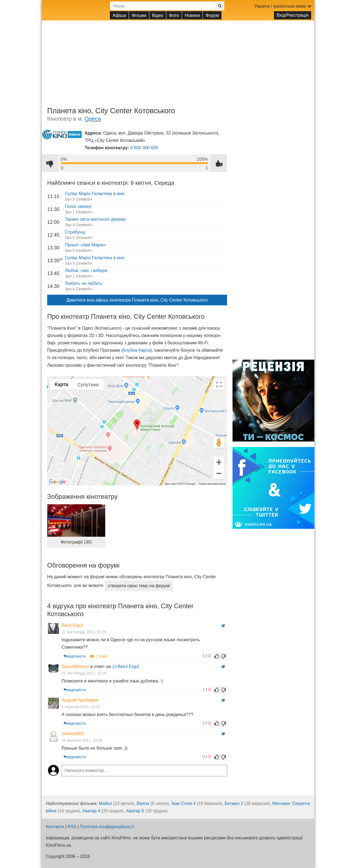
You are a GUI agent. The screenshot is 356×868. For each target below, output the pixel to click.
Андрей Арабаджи (79, 693)
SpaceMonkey (75, 659)
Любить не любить (84, 283)
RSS (72, 819)
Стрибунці (75, 232)
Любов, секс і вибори (86, 271)
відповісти (74, 649)
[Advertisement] (178, 59)
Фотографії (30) (76, 542)
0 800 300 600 (144, 148)
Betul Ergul (71, 625)
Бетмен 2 (234, 796)
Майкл (105, 796)
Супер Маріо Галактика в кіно (95, 194)
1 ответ (98, 649)
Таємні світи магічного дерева (95, 219)
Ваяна (143, 796)
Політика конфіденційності (107, 819)
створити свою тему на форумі (139, 586)
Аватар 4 (91, 803)
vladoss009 (72, 726)
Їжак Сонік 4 (184, 796)
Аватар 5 (135, 803)
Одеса (93, 119)
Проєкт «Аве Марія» (85, 245)
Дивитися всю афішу (137, 300)
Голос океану (78, 206)
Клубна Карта (136, 350)
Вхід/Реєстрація (293, 15)
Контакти (55, 819)
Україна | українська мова (283, 6)
